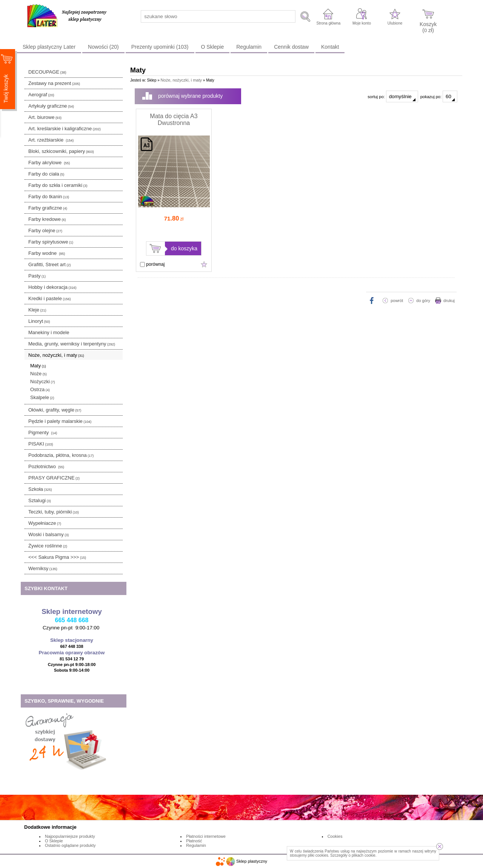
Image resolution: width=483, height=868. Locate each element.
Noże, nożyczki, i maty (56, 355)
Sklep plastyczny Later (49, 47)
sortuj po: (393, 96)
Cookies (335, 836)
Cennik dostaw (291, 47)
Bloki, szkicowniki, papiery (61, 151)
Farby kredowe (47, 219)
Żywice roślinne (48, 546)
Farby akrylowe (49, 163)
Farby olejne (45, 230)
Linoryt (39, 321)
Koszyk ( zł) (428, 27)
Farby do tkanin (49, 197)
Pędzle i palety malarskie (60, 421)
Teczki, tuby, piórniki (54, 512)
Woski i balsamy (48, 534)
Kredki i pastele (49, 298)
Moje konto (362, 23)
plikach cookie (364, 855)
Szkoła (40, 489)
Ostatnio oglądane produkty (70, 845)
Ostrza (40, 389)
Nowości (103, 47)
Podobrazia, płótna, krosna (61, 455)
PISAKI (41, 444)
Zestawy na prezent (54, 83)
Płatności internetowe (206, 836)
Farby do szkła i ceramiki (58, 185)
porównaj (152, 264)
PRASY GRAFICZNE (54, 478)
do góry (423, 301)
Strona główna (328, 23)
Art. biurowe (45, 117)
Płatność (194, 841)
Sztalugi (40, 500)
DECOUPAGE (47, 72)
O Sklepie (213, 47)
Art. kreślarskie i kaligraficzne (65, 129)
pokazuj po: (439, 96)
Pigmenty (43, 432)
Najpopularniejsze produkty (70, 836)
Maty (38, 366)
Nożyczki (43, 382)
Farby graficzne (48, 208)
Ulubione (395, 23)
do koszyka (184, 248)
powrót (397, 301)
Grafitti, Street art (49, 264)
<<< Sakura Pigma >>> (57, 557)
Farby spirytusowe (51, 242)
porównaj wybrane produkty (190, 96)
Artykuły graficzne (51, 106)
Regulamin (249, 47)
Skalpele (42, 397)
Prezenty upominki (160, 47)
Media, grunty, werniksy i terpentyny (72, 344)
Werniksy (43, 568)
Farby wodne (47, 253)
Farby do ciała (46, 174)
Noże (38, 374)
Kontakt (330, 47)
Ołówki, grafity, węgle (55, 410)
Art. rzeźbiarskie (51, 140)
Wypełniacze (45, 523)
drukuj (449, 301)
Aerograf (41, 95)
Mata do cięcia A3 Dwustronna (174, 119)
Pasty (37, 276)
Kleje (37, 310)
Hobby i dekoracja (52, 287)
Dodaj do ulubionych (204, 264)
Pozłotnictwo (46, 466)
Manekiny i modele (49, 332)
